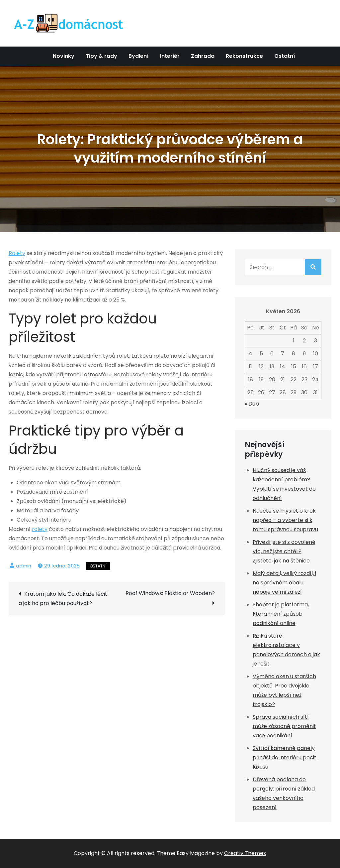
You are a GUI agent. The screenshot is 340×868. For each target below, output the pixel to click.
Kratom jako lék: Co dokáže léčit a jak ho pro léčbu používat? (63, 599)
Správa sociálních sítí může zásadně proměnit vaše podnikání (284, 726)
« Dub (252, 404)
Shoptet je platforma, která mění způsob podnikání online (281, 614)
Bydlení (139, 56)
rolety (40, 529)
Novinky (64, 56)
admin (24, 566)
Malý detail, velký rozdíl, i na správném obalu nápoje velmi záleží (284, 583)
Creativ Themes (245, 853)
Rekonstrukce (244, 56)
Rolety (17, 253)
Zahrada (203, 56)
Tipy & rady (101, 56)
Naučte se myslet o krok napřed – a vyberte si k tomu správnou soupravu (285, 520)
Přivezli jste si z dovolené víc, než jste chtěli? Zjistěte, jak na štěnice (284, 551)
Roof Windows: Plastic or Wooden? (170, 593)
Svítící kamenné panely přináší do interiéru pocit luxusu (285, 757)
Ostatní (285, 56)
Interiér (170, 56)
